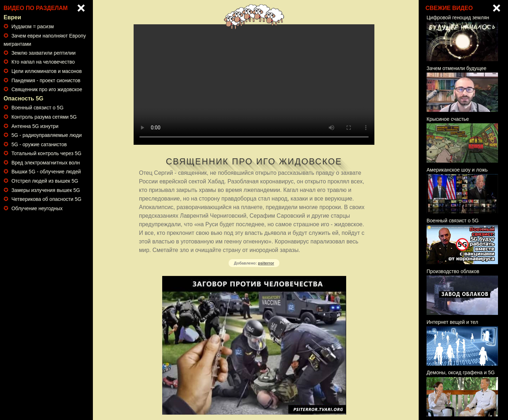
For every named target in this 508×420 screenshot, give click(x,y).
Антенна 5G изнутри (35, 126)
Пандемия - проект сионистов (46, 80)
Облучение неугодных (37, 208)
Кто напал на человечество (43, 62)
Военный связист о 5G (38, 108)
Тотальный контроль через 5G (46, 153)
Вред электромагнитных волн (46, 163)
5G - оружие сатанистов (39, 144)
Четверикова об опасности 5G (46, 199)
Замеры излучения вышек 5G (46, 190)
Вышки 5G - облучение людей (46, 172)
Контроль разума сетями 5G (44, 117)
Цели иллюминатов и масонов (47, 71)
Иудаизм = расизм (33, 26)
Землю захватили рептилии (44, 53)
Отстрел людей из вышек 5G (45, 181)
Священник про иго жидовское (47, 89)
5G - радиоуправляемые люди (47, 135)
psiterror (266, 263)
